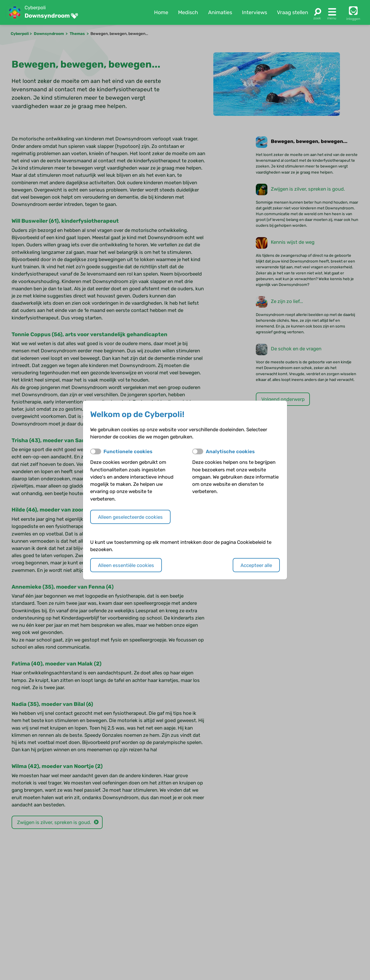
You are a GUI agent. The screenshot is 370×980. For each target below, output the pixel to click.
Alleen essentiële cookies (126, 565)
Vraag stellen (293, 12)
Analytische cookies (230, 451)
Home (161, 12)
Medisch (188, 12)
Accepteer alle (256, 565)
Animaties (220, 12)
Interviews (255, 12)
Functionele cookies (128, 451)
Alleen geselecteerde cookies (130, 517)
